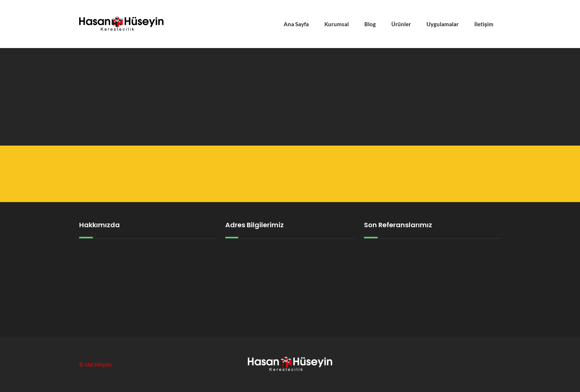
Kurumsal (337, 24)
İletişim (484, 24)
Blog (370, 24)
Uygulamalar (443, 24)
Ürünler (401, 24)
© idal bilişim (95, 364)
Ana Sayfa (296, 24)
